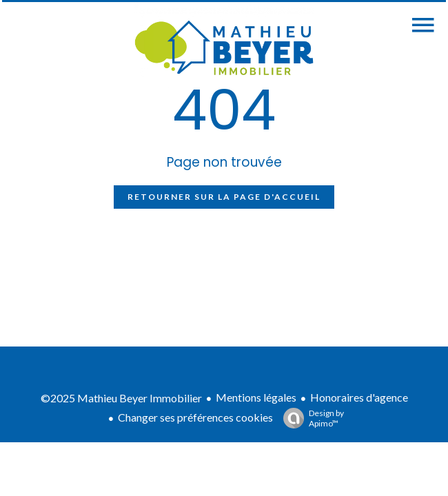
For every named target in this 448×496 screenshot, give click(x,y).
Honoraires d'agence (359, 397)
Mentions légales (256, 397)
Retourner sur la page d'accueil (224, 197)
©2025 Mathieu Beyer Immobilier (121, 398)
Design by (310, 418)
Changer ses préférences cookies (195, 417)
